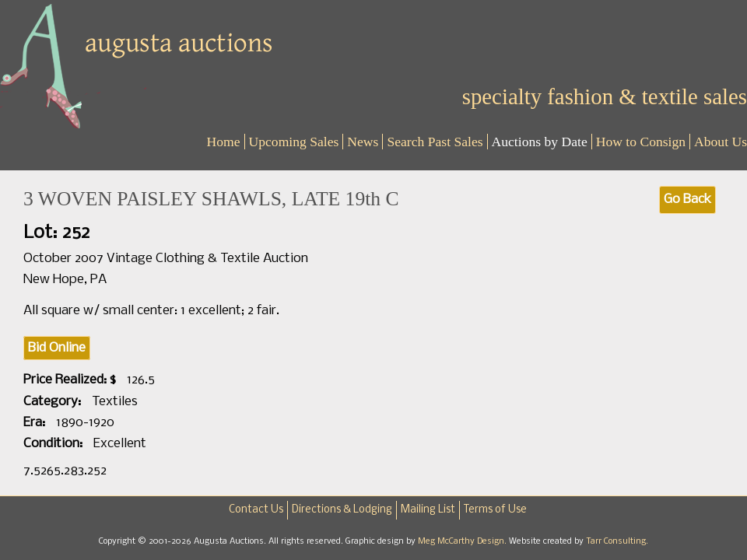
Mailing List (428, 510)
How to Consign (641, 142)
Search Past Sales (435, 142)
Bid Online (57, 348)
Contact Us (256, 510)
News (363, 142)
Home (224, 142)
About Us (721, 142)
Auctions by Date (540, 142)
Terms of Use (495, 510)
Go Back (687, 199)
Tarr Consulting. (617, 541)
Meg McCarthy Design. (463, 541)
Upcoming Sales (294, 142)
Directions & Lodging (342, 510)
